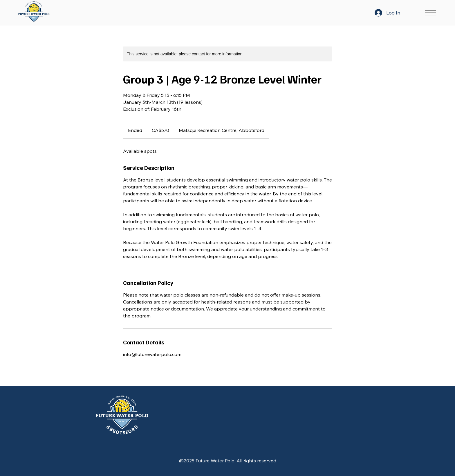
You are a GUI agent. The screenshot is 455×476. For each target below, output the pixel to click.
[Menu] (430, 13)
